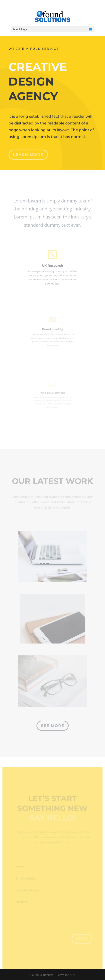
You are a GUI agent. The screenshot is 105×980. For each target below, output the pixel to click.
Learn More (28, 152)
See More (52, 726)
